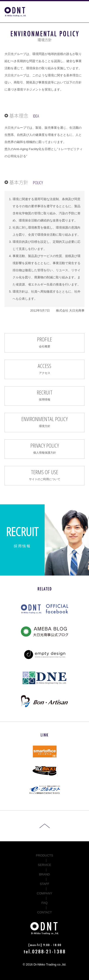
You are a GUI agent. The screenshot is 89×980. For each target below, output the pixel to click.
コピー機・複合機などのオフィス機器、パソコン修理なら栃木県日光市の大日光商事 (15, 12)
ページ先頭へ (45, 826)
